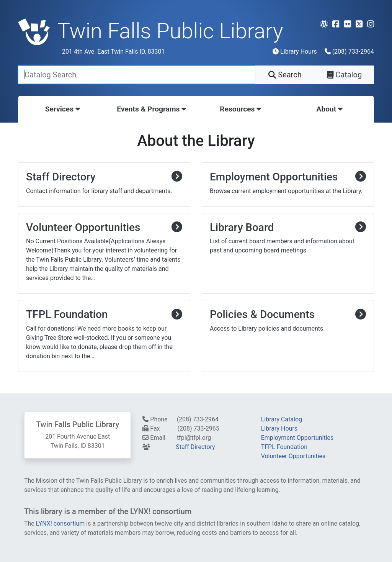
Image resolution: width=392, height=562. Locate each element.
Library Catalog (282, 419)
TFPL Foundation (284, 447)
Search (285, 75)
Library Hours (295, 52)
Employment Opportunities (297, 438)
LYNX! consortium (60, 523)
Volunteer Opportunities (293, 456)
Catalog (344, 75)
